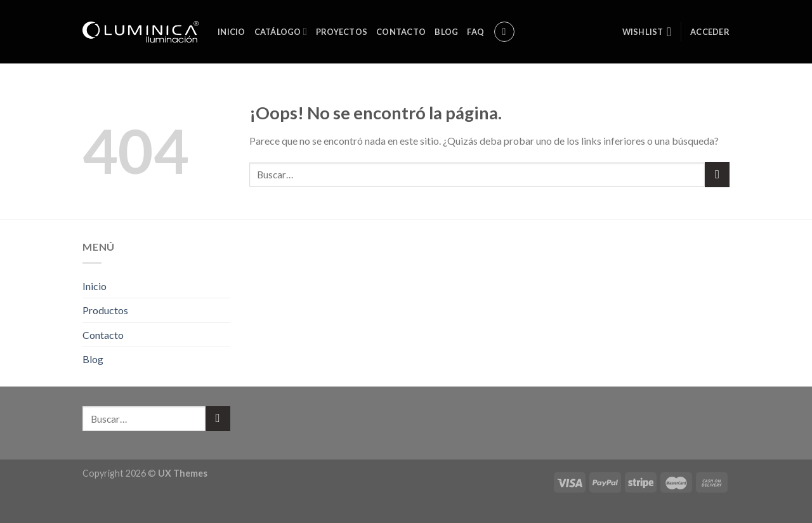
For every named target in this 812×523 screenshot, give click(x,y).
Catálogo (281, 31)
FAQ (475, 32)
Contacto (401, 32)
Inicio (232, 32)
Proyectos (342, 32)
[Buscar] (504, 32)
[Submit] (717, 174)
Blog (446, 32)
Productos (105, 310)
